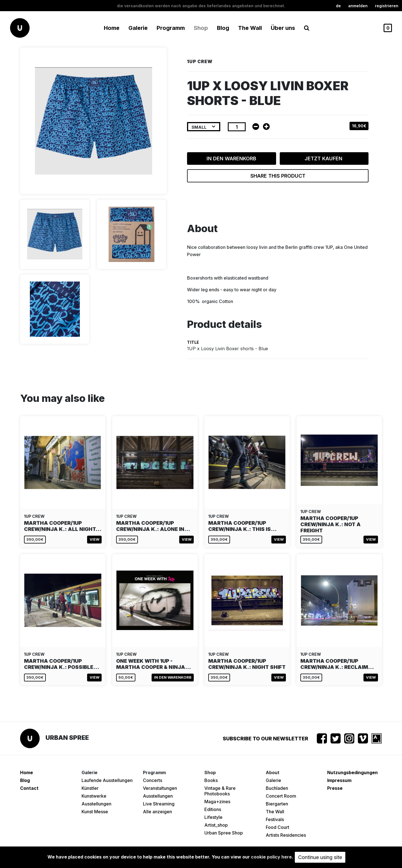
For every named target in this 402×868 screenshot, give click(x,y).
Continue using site (320, 857)
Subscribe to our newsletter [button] (265, 739)
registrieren (387, 6)
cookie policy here (271, 857)
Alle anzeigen (157, 812)
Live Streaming (159, 804)
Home (112, 28)
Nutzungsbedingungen (352, 772)
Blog (223, 28)
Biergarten (277, 804)
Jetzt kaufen (324, 158)
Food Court (277, 827)
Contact (29, 788)
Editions (213, 809)
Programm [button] (171, 28)
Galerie (273, 780)
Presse (335, 788)
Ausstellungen (96, 804)
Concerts (153, 780)
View (94, 539)
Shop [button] (201, 28)
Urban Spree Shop (224, 833)
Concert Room (281, 796)
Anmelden (358, 6)
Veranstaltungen (160, 788)
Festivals (275, 819)
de (338, 6)
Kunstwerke (94, 796)
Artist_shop (216, 825)
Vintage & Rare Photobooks (220, 791)
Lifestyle (213, 817)
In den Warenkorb (231, 158)
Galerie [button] (138, 28)
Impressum (339, 780)
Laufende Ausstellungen (107, 780)
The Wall (250, 28)
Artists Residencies (286, 835)
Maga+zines (217, 802)
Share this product (278, 176)
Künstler (90, 788)
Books (211, 780)
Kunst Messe (95, 812)
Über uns (283, 28)
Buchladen (277, 788)
